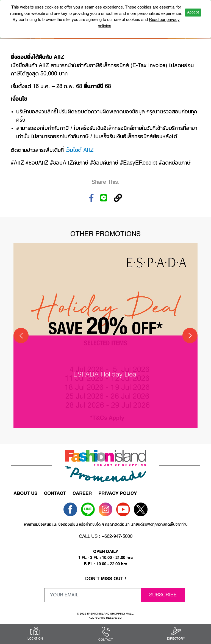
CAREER (82, 494)
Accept (193, 12)
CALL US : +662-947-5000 (106, 537)
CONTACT (55, 494)
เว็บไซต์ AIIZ (79, 151)
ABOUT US (25, 494)
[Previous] (21, 336)
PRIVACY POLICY (118, 494)
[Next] (190, 336)
